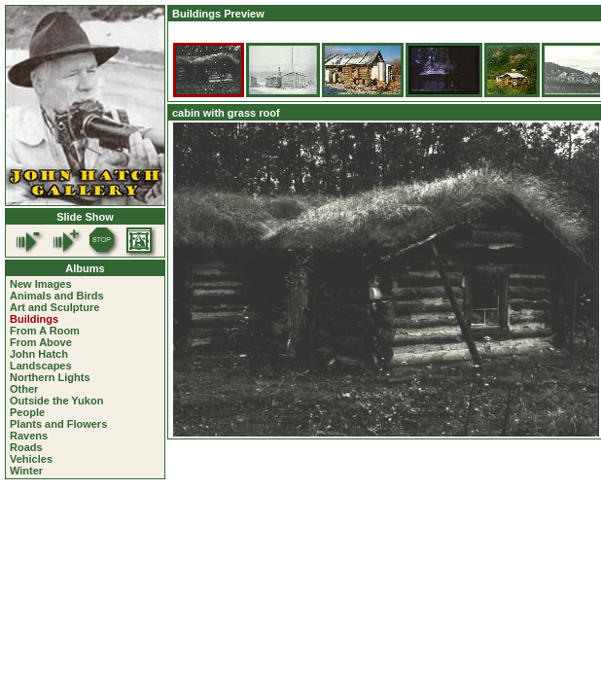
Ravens (29, 436)
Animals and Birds (57, 296)
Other (24, 389)
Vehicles (31, 459)
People (27, 412)
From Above (41, 342)
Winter (26, 471)
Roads (26, 447)
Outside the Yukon (56, 401)
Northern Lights (50, 377)
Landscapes (41, 366)
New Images (41, 284)
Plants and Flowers (58, 424)
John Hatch (39, 354)
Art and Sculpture (54, 307)
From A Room (45, 331)
